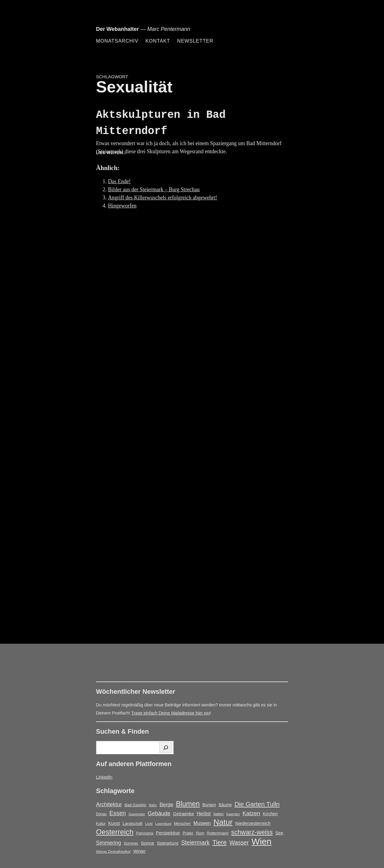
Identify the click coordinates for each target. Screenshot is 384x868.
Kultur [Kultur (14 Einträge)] (101, 824)
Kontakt (158, 41)
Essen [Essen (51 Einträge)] (118, 813)
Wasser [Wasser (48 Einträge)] (239, 843)
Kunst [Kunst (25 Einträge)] (114, 823)
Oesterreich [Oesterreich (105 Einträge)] (115, 832)
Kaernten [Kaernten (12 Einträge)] (233, 814)
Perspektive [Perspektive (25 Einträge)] (168, 833)
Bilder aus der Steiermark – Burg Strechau (154, 189)
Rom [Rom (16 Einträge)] (200, 833)
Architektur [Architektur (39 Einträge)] (109, 804)
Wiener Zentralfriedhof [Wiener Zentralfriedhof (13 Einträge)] (113, 851)
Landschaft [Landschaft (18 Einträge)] (133, 823)
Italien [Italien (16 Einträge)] (218, 814)
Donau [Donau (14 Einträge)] (101, 814)
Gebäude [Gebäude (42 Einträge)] (159, 813)
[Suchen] (166, 748)
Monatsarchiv (117, 41)
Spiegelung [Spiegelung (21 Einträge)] (168, 843)
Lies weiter (120, 153)
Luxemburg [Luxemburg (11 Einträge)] (163, 824)
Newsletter (195, 41)
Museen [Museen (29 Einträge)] (202, 823)
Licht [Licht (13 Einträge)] (149, 823)
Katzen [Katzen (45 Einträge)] (251, 813)
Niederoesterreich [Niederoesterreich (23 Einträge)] (253, 823)
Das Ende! (119, 181)
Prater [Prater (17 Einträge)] (188, 833)
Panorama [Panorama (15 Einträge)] (145, 833)
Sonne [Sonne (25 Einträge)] (148, 843)
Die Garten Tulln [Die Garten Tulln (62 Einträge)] (257, 804)
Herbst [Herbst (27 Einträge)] (204, 814)
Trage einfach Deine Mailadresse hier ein (170, 713)
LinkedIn (104, 777)
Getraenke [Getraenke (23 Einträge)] (184, 814)
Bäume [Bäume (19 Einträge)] (225, 805)
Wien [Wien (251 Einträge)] (261, 841)
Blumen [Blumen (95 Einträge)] (188, 804)
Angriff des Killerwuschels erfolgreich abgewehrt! (163, 198)
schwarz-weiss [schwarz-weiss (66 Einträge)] (252, 832)
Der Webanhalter (117, 29)
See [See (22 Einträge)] (279, 833)
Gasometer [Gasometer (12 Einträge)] (137, 814)
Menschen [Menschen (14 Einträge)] (182, 824)
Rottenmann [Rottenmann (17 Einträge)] (218, 833)
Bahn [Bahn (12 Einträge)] (153, 805)
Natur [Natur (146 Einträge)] (223, 822)
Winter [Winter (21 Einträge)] (139, 851)
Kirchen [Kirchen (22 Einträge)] (270, 814)
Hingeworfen (122, 206)
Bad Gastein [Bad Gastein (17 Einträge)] (135, 805)
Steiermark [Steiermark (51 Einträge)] (195, 843)
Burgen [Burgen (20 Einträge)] (209, 805)
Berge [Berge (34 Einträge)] (166, 804)
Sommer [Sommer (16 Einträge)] (131, 843)
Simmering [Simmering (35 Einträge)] (108, 843)
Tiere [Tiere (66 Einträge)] (220, 843)
